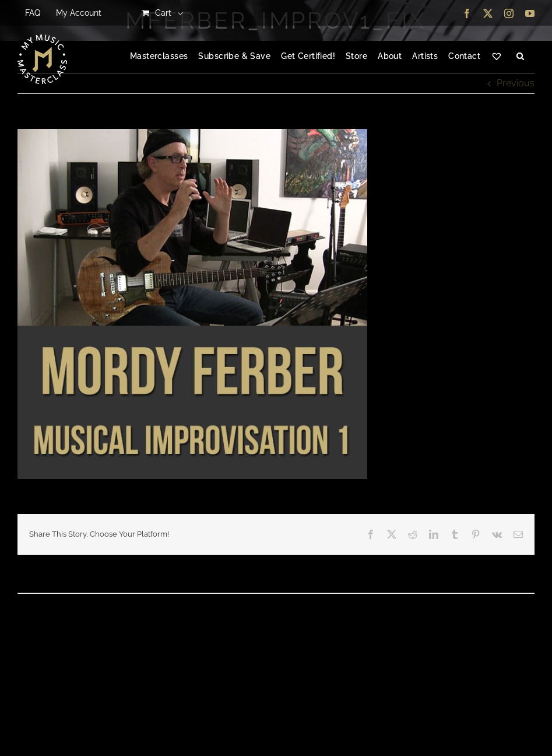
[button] (520, 57)
